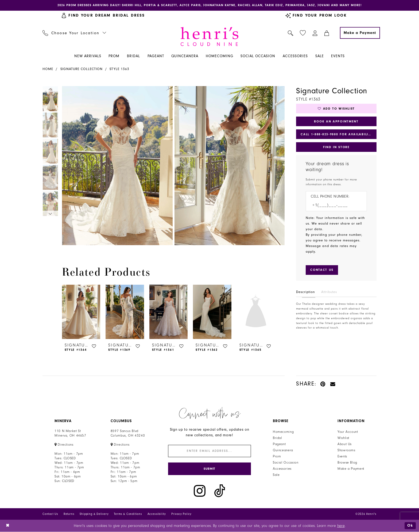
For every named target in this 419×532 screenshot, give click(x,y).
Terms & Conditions (128, 514)
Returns (69, 514)
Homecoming (283, 432)
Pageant (279, 444)
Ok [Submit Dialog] (410, 526)
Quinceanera (283, 450)
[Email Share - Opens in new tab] (333, 384)
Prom (277, 456)
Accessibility (157, 514)
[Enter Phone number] (334, 205)
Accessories (282, 469)
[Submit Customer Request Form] (322, 270)
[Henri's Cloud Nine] (210, 36)
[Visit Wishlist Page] (303, 33)
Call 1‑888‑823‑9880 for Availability (337, 134)
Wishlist (343, 438)
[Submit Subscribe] (210, 469)
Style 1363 (119, 69)
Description (306, 292)
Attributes (329, 292)
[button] (315, 33)
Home (48, 69)
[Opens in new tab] (64, 445)
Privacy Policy (181, 514)
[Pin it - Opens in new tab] (323, 384)
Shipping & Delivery (94, 514)
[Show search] (291, 33)
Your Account (348, 432)
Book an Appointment (336, 121)
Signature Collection (82, 69)
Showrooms (346, 450)
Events (342, 456)
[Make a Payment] (360, 33)
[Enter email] (210, 451)
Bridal (278, 438)
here (341, 526)
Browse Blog (347, 462)
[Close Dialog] (8, 526)
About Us (345, 444)
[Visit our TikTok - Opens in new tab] (220, 491)
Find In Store (336, 147)
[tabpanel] (116, 166)
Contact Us (50, 514)
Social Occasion (286, 462)
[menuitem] (74, 33)
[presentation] (81, 312)
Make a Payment (351, 469)
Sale (276, 475)
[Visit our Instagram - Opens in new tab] (200, 491)
